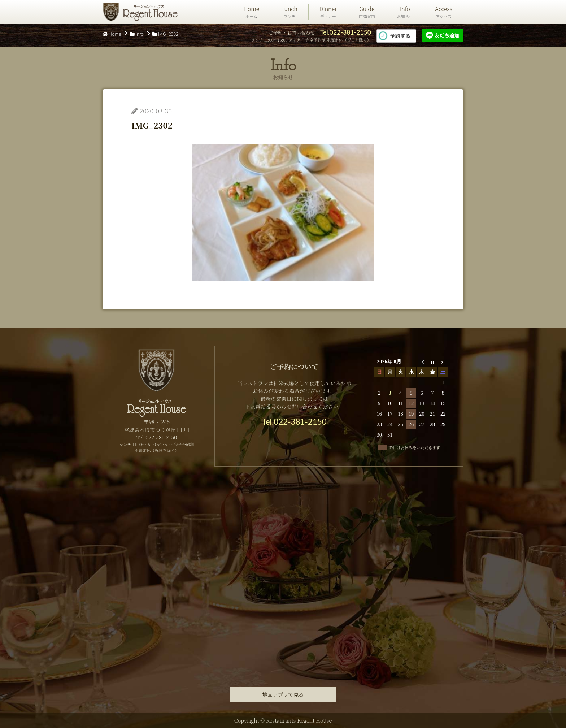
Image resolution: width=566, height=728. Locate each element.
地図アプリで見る (283, 694)
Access (444, 12)
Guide (367, 12)
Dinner (328, 12)
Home (251, 12)
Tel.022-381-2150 (346, 32)
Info (405, 12)
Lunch (289, 12)
